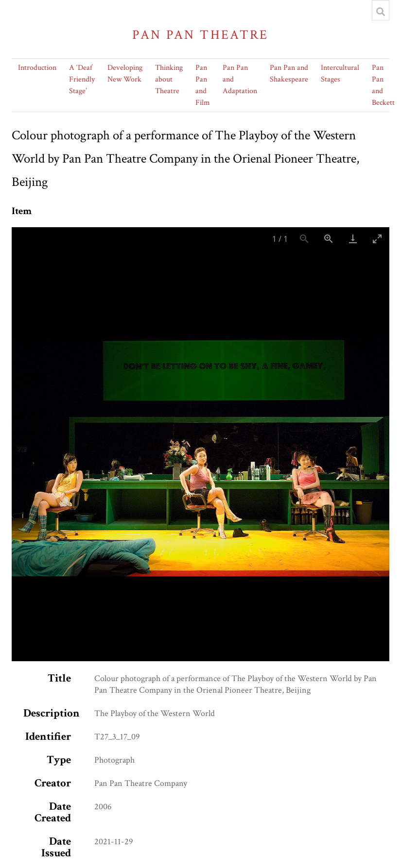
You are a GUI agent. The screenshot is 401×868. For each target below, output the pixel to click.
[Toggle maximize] (377, 239)
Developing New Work (125, 74)
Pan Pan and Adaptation (240, 79)
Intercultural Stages (340, 74)
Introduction (37, 68)
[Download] (353, 239)
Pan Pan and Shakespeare (289, 74)
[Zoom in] (329, 239)
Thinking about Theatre (169, 79)
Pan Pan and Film (203, 85)
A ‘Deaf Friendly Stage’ (82, 79)
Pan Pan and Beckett (383, 85)
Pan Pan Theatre (200, 35)
